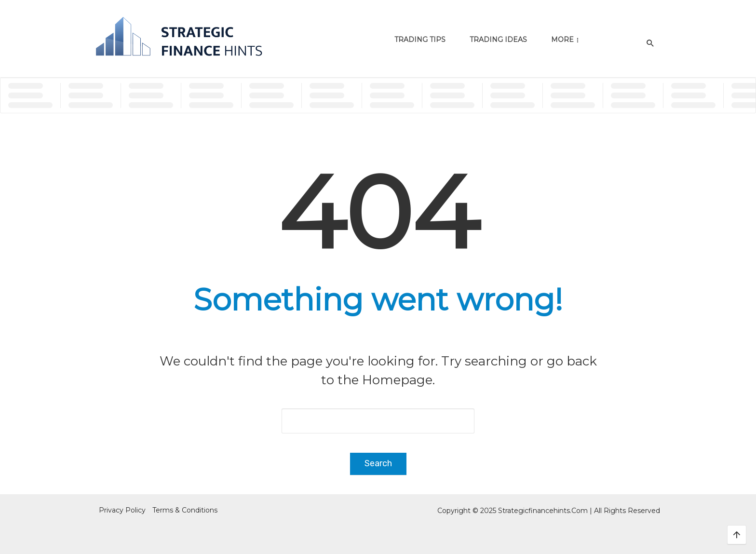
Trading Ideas (498, 40)
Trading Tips (420, 40)
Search (378, 463)
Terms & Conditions (185, 510)
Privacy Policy (122, 510)
